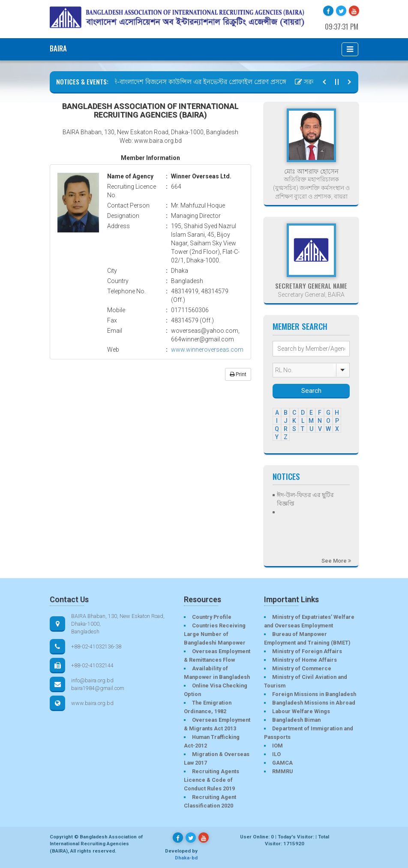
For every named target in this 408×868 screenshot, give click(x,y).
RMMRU (282, 771)
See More (336, 561)
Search (311, 391)
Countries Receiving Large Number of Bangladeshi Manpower (215, 634)
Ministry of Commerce (302, 668)
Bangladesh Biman (296, 720)
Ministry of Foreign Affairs (307, 651)
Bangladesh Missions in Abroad (314, 703)
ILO (276, 754)
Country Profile (212, 617)
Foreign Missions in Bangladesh (314, 694)
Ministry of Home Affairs (304, 660)
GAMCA (282, 763)
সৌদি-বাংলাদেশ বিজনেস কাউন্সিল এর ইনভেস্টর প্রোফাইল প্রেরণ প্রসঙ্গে (194, 82)
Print (238, 374)
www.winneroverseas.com (207, 350)
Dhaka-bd (186, 858)
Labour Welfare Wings (301, 711)
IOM (277, 746)
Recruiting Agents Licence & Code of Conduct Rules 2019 (211, 780)
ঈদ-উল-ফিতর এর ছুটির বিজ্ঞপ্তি (305, 499)
